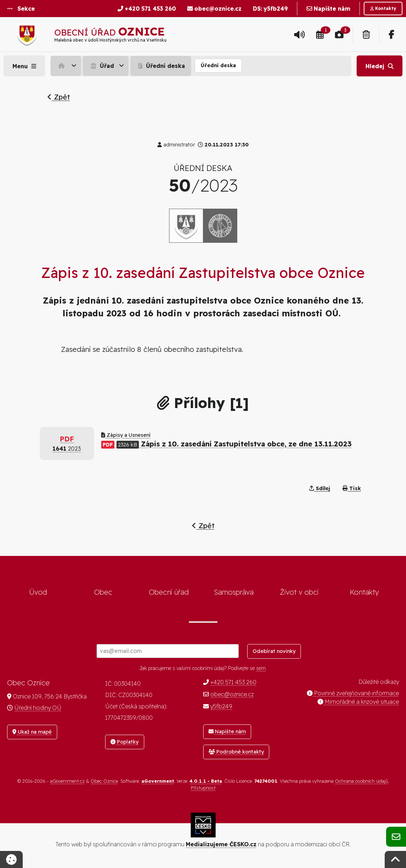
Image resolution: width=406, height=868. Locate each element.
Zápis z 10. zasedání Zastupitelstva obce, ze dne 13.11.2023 (226, 444)
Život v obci (299, 592)
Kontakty (364, 592)
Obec (103, 592)
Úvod (38, 592)
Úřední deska (161, 66)
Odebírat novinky (274, 651)
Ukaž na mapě (32, 732)
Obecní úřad (169, 592)
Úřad (101, 66)
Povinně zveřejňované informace (353, 693)
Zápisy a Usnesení (126, 435)
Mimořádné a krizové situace (358, 702)
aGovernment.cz (67, 781)
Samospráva (234, 592)
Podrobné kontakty (236, 752)
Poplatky (124, 742)
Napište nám (227, 732)
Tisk (352, 488)
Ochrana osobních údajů (361, 781)
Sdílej (320, 488)
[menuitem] (67, 66)
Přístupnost (203, 788)
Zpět (59, 97)
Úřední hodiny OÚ (38, 708)
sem (261, 668)
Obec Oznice (104, 781)
